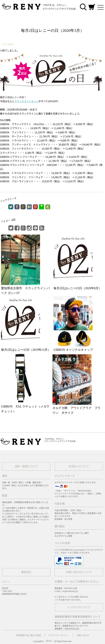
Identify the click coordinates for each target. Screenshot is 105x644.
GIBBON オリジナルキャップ (73, 350)
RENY (49, 641)
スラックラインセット (26, 101)
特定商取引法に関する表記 (28, 635)
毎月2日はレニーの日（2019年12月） (26, 350)
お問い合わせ (83, 635)
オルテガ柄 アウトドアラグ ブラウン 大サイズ (76, 410)
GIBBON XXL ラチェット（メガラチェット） (25, 409)
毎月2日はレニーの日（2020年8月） (78, 288)
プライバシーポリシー (59, 635)
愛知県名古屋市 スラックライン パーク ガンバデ (25, 291)
